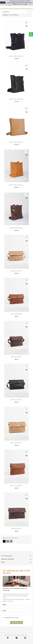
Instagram (25, 639)
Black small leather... (16, 400)
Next (11, 541)
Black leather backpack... (16, 56)
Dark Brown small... (16, 357)
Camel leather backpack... (17, 142)
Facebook (8, 639)
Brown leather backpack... (16, 185)
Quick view (27, 26)
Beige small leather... (16, 271)
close (3, 3)
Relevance (16, 12)
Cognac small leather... (17, 314)
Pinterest (17, 639)
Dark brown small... (16, 529)
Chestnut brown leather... (17, 228)
